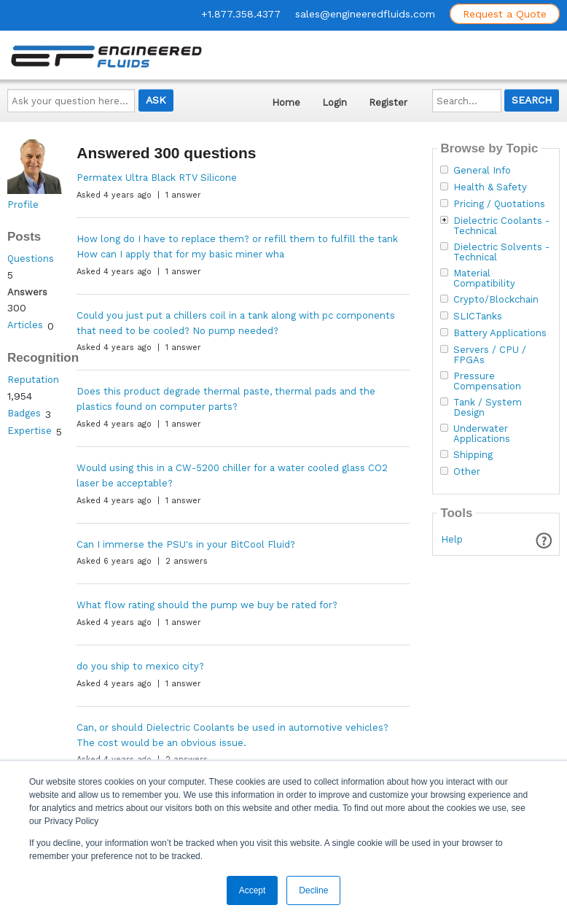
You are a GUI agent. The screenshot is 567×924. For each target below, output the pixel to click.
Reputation (33, 380)
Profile (23, 205)
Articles (25, 325)
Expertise (30, 431)
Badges (24, 413)
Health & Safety (490, 187)
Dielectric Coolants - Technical (501, 226)
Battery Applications (500, 333)
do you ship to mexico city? (140, 666)
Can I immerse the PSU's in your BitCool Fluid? (186, 544)
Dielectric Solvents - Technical (501, 252)
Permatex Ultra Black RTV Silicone (157, 178)
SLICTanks (478, 317)
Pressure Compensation (487, 381)
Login (335, 102)
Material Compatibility (484, 279)
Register (388, 102)
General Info (482, 171)
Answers (27, 292)
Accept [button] (253, 890)
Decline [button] (313, 890)
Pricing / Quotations (499, 204)
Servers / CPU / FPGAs (490, 355)
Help (452, 539)
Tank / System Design (488, 408)
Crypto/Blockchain (496, 300)
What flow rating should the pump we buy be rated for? (207, 605)
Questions (31, 259)
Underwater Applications (482, 434)
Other (467, 472)
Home (286, 102)
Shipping (473, 455)
